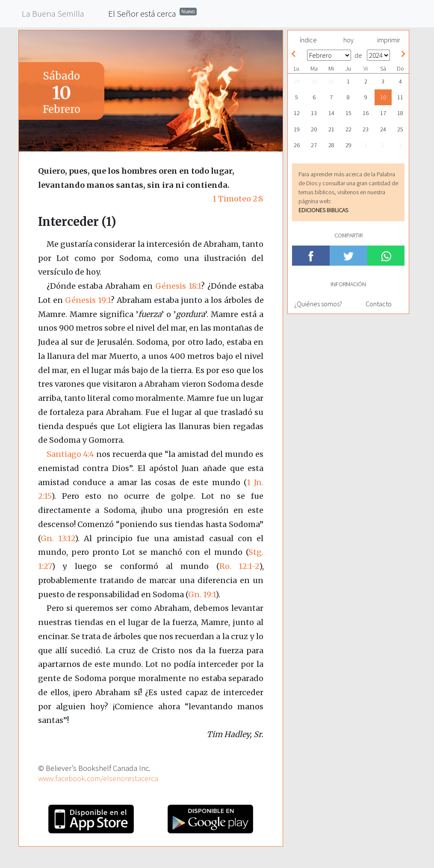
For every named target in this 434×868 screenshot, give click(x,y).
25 (400, 129)
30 (314, 81)
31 (331, 81)
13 (314, 113)
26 (297, 145)
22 (348, 129)
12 (297, 113)
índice (308, 40)
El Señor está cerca (152, 13)
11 (400, 97)
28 (331, 145)
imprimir (389, 40)
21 (331, 129)
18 (400, 113)
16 (366, 113)
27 (314, 145)
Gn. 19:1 (202, 594)
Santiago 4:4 (71, 454)
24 (383, 129)
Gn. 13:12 (58, 538)
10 (383, 97)
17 (383, 113)
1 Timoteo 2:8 (238, 199)
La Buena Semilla (53, 13)
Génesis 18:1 (178, 286)
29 (297, 81)
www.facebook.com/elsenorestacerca (98, 778)
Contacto (379, 304)
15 (348, 113)
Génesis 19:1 (88, 300)
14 (331, 113)
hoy (348, 40)
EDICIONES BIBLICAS (323, 210)
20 (314, 129)
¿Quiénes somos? (318, 304)
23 (366, 129)
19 (297, 129)
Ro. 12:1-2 (239, 566)
